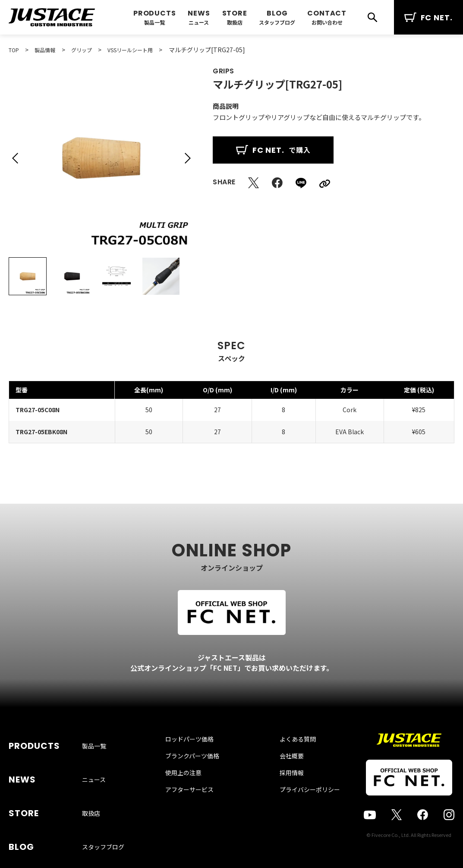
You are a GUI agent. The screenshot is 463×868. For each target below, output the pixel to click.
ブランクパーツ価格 (201, 774)
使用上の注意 (192, 791)
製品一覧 (154, 22)
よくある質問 (289, 757)
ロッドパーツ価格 (198, 757)
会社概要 (283, 774)
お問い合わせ (327, 22)
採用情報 (283, 791)
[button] (15, 158)
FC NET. (428, 17)
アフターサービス (198, 808)
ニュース (199, 22)
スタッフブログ (277, 22)
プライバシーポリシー (301, 808)
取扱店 (235, 22)
